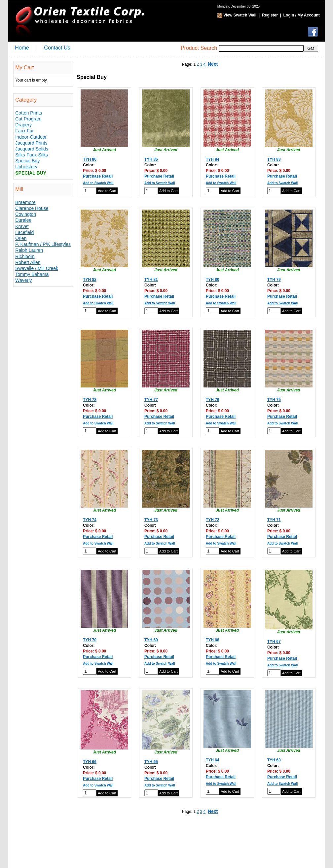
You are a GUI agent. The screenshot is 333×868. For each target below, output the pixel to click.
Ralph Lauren (29, 250)
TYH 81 (151, 280)
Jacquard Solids (32, 149)
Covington (26, 214)
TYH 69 (151, 640)
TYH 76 (213, 400)
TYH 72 (213, 520)
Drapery (23, 125)
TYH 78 (90, 400)
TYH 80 (213, 280)
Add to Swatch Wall (98, 183)
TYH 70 (90, 640)
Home (22, 48)
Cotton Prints (29, 113)
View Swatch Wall (240, 15)
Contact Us (57, 48)
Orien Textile (79, 21)
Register (270, 15)
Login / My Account (302, 15)
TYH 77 (151, 400)
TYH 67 (274, 642)
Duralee (23, 220)
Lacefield (24, 232)
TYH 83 (274, 159)
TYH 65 (151, 762)
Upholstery (26, 167)
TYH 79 (274, 280)
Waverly (23, 280)
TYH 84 (213, 159)
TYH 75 (274, 400)
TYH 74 (90, 520)
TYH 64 (213, 760)
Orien (21, 238)
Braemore (25, 202)
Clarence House (32, 208)
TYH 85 (151, 159)
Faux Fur (24, 131)
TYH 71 (274, 520)
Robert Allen (28, 262)
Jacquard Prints (31, 143)
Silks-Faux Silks (32, 155)
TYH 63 (274, 760)
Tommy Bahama (32, 274)
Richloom (25, 256)
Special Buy (27, 161)
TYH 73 (151, 520)
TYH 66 (90, 762)
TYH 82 (90, 280)
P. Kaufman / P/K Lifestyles (43, 244)
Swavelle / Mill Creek (37, 268)
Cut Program (28, 119)
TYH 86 (90, 159)
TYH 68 (213, 640)
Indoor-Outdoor (31, 137)
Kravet (22, 226)
